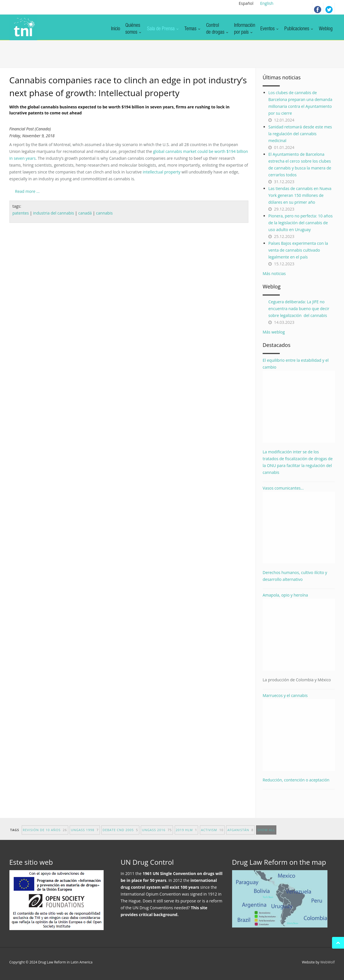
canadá (85, 213)
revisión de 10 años (45, 835)
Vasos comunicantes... (299, 525)
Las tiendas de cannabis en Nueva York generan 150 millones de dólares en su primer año (300, 195)
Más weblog (274, 332)
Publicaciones (299, 29)
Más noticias (274, 273)
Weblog (326, 29)
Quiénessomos (134, 29)
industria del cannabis (54, 213)
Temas (193, 29)
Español (246, 3)
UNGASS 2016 (157, 835)
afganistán (240, 835)
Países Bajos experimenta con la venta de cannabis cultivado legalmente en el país (298, 250)
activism (212, 835)
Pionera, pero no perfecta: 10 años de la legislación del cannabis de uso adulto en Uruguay (300, 223)
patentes (21, 213)
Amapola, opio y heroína (299, 638)
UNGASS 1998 (85, 835)
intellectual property (162, 172)
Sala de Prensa (163, 29)
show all (266, 835)
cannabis (104, 213)
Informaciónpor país (245, 29)
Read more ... (27, 191)
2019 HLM (187, 835)
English (267, 3)
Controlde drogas (218, 29)
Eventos (270, 29)
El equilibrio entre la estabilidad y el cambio (299, 400)
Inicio (116, 29)
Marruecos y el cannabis (299, 732)
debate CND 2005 (120, 835)
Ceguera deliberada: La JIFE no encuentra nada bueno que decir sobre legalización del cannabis (299, 309)
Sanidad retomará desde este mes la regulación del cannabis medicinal (300, 134)
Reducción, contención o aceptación (296, 780)
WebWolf (328, 962)
